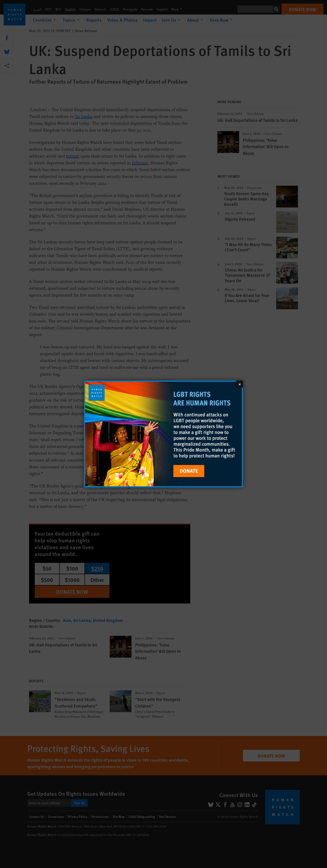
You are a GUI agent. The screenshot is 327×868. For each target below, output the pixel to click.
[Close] (240, 384)
